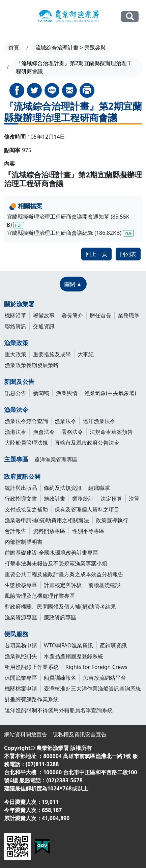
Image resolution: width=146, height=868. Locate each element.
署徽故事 (44, 315)
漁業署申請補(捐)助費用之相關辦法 (47, 520)
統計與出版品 (21, 488)
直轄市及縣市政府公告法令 (87, 443)
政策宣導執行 (112, 520)
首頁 (14, 48)
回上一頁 (96, 254)
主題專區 (16, 459)
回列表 (128, 254)
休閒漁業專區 (21, 678)
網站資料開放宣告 (26, 734)
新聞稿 (41, 393)
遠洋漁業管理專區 (56, 459)
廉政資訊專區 (60, 617)
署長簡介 (72, 315)
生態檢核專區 (21, 585)
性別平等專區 (88, 531)
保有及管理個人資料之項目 (87, 509)
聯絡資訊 (16, 326)
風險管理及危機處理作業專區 (40, 596)
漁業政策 (16, 343)
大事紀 (86, 354)
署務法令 (72, 432)
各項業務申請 (21, 645)
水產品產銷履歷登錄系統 (74, 656)
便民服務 (16, 634)
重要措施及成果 (52, 354)
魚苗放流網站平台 (105, 678)
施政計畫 (55, 499)
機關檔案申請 (21, 689)
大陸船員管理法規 (26, 443)
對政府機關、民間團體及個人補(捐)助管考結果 (60, 607)
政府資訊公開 (22, 476)
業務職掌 (129, 315)
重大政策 (16, 354)
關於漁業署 (19, 304)
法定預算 (111, 499)
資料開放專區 (49, 531)
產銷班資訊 (113, 645)
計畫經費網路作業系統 (32, 699)
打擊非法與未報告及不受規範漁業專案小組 (56, 563)
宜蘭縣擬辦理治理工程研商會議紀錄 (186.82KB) (70, 233)
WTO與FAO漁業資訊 (68, 645)
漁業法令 (16, 410)
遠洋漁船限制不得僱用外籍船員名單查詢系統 (59, 710)
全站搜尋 (130, 16)
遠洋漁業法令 (99, 421)
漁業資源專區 (21, 617)
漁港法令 (16, 432)
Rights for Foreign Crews (96, 667)
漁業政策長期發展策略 (32, 365)
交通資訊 (44, 326)
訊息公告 (16, 393)
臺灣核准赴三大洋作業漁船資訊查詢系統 (92, 689)
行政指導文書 (21, 499)
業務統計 (83, 499)
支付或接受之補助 (26, 509)
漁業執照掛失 (21, 656)
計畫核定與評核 (63, 585)
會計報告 (16, 531)
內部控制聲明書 (24, 542)
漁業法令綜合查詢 (26, 421)
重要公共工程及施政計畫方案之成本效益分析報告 (64, 574)
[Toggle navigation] (11, 17)
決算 (134, 499)
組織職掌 (99, 488)
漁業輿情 (67, 393)
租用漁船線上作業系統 (32, 667)
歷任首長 (100, 315)
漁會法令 (44, 432)
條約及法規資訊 (63, 488)
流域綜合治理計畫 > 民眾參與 (71, 48)
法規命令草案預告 (111, 432)
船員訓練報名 (60, 678)
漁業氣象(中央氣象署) (110, 393)
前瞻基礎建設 (105, 585)
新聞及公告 (19, 382)
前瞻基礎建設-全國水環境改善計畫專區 (51, 553)
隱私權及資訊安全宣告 (80, 734)
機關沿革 (16, 315)
